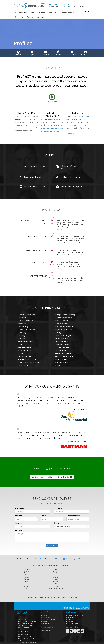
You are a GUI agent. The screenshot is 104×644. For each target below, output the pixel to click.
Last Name (58, 508)
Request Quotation (73, 617)
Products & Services (27, 13)
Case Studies (46, 623)
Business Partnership (68, 13)
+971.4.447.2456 (52, 559)
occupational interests (51, 131)
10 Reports (85, 117)
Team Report (24, 629)
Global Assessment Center (75, 609)
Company (19, 523)
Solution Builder (72, 611)
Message (19, 530)
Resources (19, 17)
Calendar (30, 17)
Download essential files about (52, 477)
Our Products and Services (50, 613)
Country (57, 523)
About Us (53, 13)
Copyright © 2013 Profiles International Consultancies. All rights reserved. (34, 641)
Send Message (52, 545)
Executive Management (49, 611)
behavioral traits (58, 128)
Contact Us (40, 17)
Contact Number (73, 516)
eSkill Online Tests (23, 625)
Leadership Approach (24, 627)
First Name (19, 508)
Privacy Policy (86, 641)
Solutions (42, 13)
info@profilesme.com (79, 559)
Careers (44, 615)
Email (43, 516)
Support (69, 615)
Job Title (19, 516)
